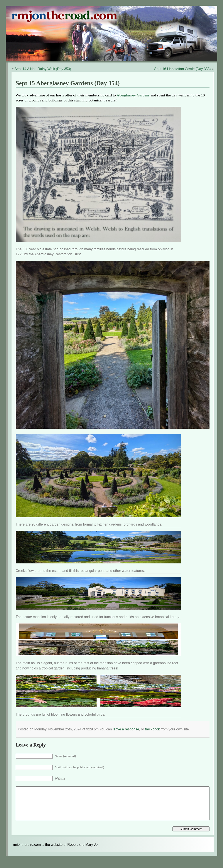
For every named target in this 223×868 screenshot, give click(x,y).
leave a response (126, 729)
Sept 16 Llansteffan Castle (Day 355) (182, 69)
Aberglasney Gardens (133, 95)
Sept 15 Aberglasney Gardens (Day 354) (68, 83)
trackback (152, 729)
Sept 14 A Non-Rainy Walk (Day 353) (43, 69)
